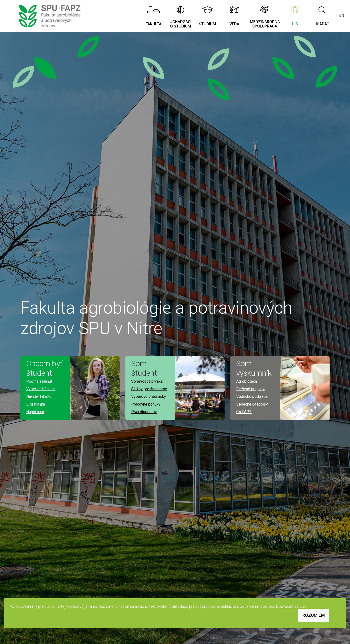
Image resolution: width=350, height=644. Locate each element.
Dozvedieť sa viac (291, 606)
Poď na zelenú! (39, 381)
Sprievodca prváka (147, 381)
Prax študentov (144, 412)
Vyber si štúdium (40, 389)
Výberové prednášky (149, 396)
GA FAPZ (244, 412)
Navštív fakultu (39, 396)
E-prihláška (36, 404)
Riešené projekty (250, 389)
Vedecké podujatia (252, 396)
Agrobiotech (247, 381)
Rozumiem (314, 615)
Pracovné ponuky (146, 404)
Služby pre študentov (149, 389)
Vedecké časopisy (252, 404)
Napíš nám (35, 412)
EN (342, 15)
